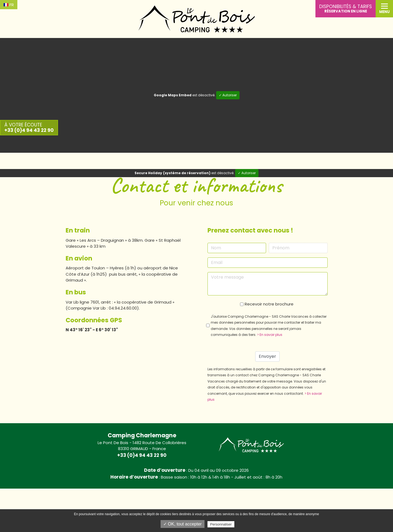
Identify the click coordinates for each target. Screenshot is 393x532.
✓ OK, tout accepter (183, 524)
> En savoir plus (270, 335)
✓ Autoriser (228, 95)
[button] (384, 9)
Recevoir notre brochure (269, 304)
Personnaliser (221, 524)
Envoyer (267, 356)
